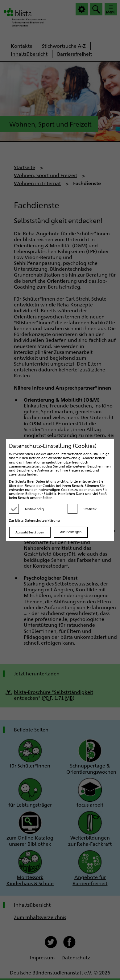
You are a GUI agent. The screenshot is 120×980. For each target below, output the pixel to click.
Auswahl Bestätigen (30, 532)
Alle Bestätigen (71, 532)
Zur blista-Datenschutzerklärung (34, 520)
